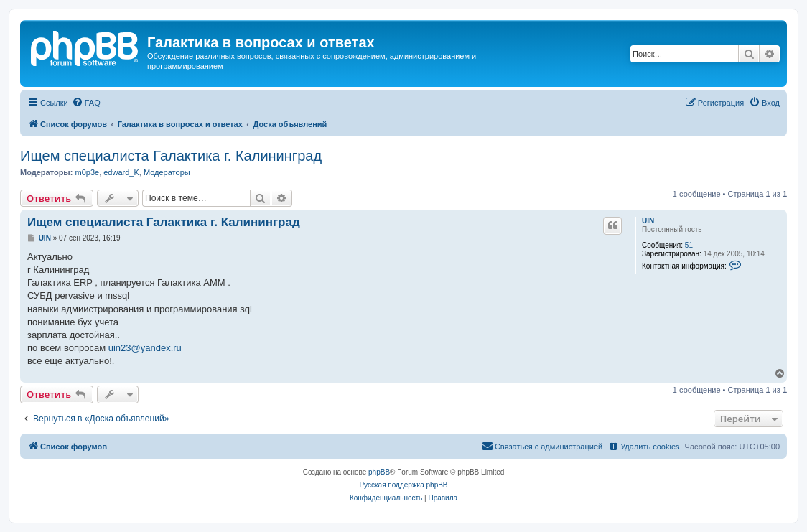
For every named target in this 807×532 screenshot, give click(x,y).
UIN (648, 221)
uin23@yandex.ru (145, 348)
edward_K (121, 172)
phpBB (379, 472)
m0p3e (87, 172)
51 (689, 245)
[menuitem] (86, 103)
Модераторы (167, 172)
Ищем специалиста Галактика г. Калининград (171, 156)
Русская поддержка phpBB (403, 485)
